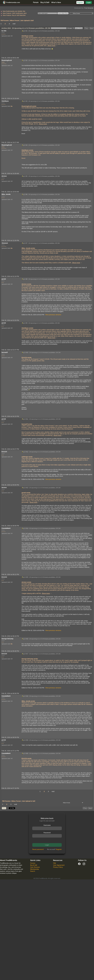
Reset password (38, 849)
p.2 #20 (26, 753)
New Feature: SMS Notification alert (15, 13)
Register (80, 2)
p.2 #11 (26, 419)
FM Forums (5, 20)
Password (47, 833)
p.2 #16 (26, 639)
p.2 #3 (25, 101)
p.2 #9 (25, 323)
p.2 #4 (25, 145)
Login (89, 2)
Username (47, 825)
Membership (35, 869)
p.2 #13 (26, 488)
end (14, 24)
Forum (36, 2)
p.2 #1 (25, 31)
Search (33, 871)
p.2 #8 (25, 279)
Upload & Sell (6, 36)
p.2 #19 (26, 740)
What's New (56, 2)
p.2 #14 (26, 528)
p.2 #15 (26, 577)
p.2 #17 (26, 654)
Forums (33, 863)
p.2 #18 (26, 696)
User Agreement (59, 865)
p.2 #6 (25, 194)
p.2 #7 (25, 243)
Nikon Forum (15, 20)
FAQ (54, 863)
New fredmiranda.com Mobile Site (14, 11)
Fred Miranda (89, 8)
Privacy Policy (58, 867)
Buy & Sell (45, 2)
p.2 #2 (25, 60)
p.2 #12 (26, 452)
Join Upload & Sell (27, 20)
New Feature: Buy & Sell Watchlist (14, 15)
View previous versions (53, 315)
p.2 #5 (25, 176)
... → (52, 46)
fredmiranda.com (11, 2)
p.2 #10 (26, 352)
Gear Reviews (35, 867)
